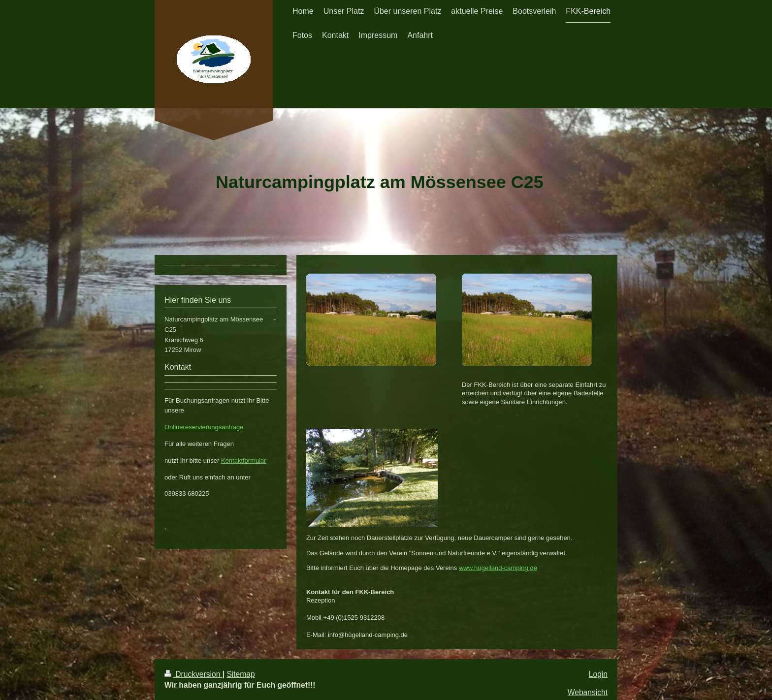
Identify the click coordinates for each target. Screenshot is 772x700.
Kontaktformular (244, 461)
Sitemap (241, 674)
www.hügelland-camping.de (498, 568)
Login (598, 674)
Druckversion (193, 674)
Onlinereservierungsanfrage (204, 427)
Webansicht (588, 692)
